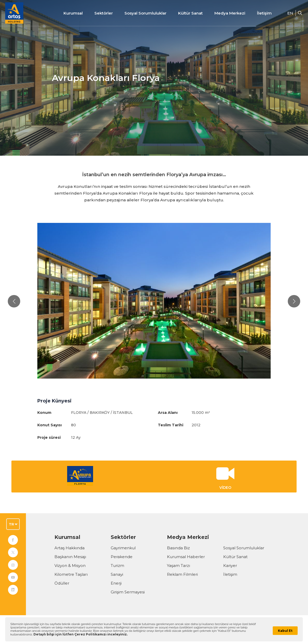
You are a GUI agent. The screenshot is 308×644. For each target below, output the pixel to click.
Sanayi (117, 574)
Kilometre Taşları (71, 574)
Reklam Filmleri (182, 574)
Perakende (122, 557)
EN (290, 13)
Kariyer (230, 566)
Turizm (117, 566)
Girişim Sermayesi (128, 592)
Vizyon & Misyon (70, 566)
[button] (14, 301)
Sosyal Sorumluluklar (244, 548)
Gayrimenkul (123, 548)
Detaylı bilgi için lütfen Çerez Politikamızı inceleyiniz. (80, 634)
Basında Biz (178, 548)
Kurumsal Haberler (186, 557)
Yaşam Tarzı (178, 566)
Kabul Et (285, 631)
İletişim (264, 13)
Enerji (116, 583)
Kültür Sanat (190, 13)
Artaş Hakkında (69, 548)
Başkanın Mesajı (70, 557)
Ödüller (62, 583)
